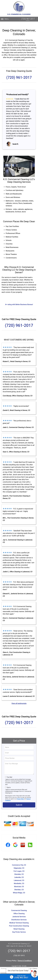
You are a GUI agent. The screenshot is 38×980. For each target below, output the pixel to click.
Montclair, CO (19, 883)
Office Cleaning (19, 910)
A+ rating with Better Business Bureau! (19, 300)
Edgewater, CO (19, 864)
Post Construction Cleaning (19, 922)
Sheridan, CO (19, 886)
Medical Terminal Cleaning (19, 919)
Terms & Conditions (25, 957)
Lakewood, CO (19, 876)
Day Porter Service (19, 928)
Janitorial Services (19, 913)
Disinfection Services (19, 916)
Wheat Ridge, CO (19, 889)
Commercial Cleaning (19, 906)
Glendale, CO (19, 870)
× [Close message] (29, 969)
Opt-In (9, 783)
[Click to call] (19, 977)
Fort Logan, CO (19, 867)
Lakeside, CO (19, 873)
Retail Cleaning (19, 925)
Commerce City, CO (19, 861)
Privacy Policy (20, 795)
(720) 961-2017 (28, 19)
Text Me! (9, 773)
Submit (19, 801)
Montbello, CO (19, 879)
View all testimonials (19, 699)
